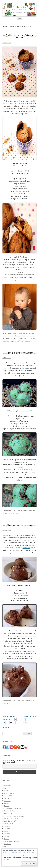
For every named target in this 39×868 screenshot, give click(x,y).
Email (4, 764)
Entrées (6, 806)
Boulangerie (8, 831)
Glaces (29, 511)
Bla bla (6, 846)
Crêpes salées (9, 824)
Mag (26, 368)
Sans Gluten (8, 796)
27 (14, 722)
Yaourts (6, 839)
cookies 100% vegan (24, 338)
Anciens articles (9, 716)
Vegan (6, 791)
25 (7, 722)
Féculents (7, 826)
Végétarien (7, 786)
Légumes (7, 829)
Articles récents (30, 716)
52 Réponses (7, 530)
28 (17, 722)
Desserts (23, 511)
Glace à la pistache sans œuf (19, 353)
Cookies (28, 333)
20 (24, 719)
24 (4, 722)
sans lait (10, 341)
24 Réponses (7, 43)
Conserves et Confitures (12, 841)
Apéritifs (7, 803)
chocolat (15, 338)
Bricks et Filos (8, 813)
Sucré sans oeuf (30, 701)
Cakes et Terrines (10, 811)
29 (26, 722)
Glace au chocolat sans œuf (19, 525)
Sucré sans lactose (21, 336)
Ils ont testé (8, 844)
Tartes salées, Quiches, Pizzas (14, 808)
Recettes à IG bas (9, 793)
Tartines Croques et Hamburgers (14, 816)
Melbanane (26, 548)
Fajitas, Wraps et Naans (11, 819)
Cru (5, 788)
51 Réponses (7, 358)
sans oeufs (17, 341)
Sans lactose (8, 798)
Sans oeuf (11, 336)
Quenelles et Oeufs (10, 821)
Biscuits (22, 333)
